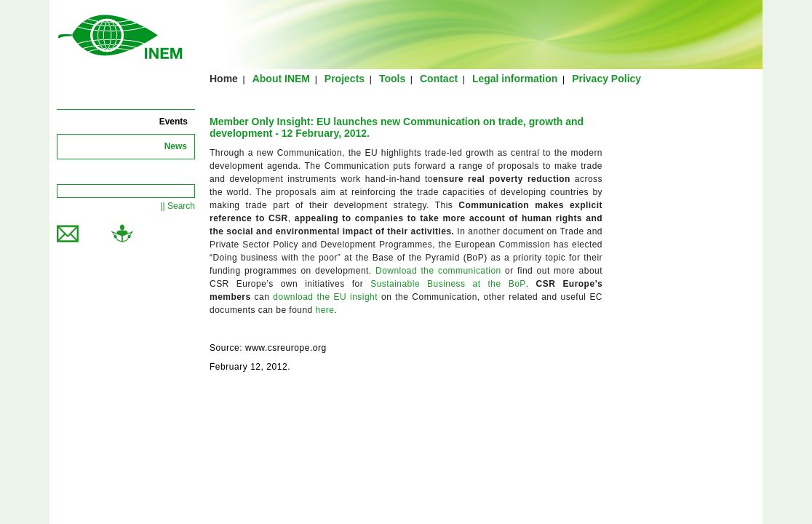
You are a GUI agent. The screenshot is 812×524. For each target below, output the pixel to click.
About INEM (281, 79)
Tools (392, 79)
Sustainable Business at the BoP (448, 284)
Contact (439, 79)
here (325, 310)
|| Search (178, 206)
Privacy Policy (606, 79)
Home (224, 79)
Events (174, 122)
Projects (345, 79)
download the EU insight (325, 297)
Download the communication (438, 271)
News (176, 146)
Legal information (515, 79)
